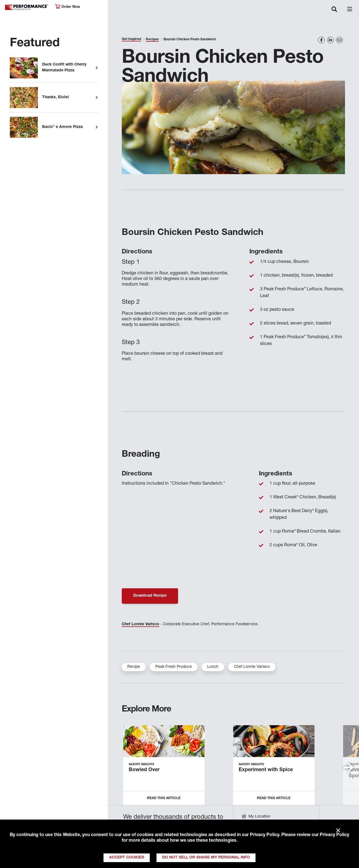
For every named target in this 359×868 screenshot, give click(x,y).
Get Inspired (131, 39)
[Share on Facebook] (321, 40)
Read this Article (164, 798)
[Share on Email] (339, 40)
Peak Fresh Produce (174, 667)
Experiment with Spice (266, 770)
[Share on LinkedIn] (330, 40)
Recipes (152, 39)
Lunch (213, 667)
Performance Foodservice (27, 7)
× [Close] (338, 831)
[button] (348, 767)
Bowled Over (144, 770)
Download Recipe (150, 596)
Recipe (134, 667)
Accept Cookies (127, 858)
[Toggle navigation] (334, 10)
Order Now (67, 7)
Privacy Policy (264, 835)
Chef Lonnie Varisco (141, 624)
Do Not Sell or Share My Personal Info (206, 858)
